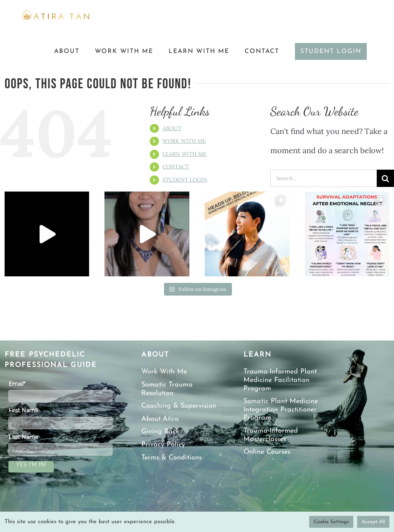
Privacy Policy (163, 445)
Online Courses (267, 452)
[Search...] (324, 178)
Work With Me (164, 372)
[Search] (385, 178)
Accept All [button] (373, 522)
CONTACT (176, 167)
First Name (23, 410)
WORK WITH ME (184, 141)
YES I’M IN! (31, 464)
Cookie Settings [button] (331, 522)
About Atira (160, 419)
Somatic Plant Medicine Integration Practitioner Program (281, 410)
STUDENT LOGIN (185, 180)
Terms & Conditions (171, 458)
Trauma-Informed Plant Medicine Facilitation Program (280, 380)
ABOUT (172, 128)
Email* (17, 384)
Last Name (23, 437)
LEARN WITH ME (185, 154)
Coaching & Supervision (179, 406)
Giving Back (160, 432)
